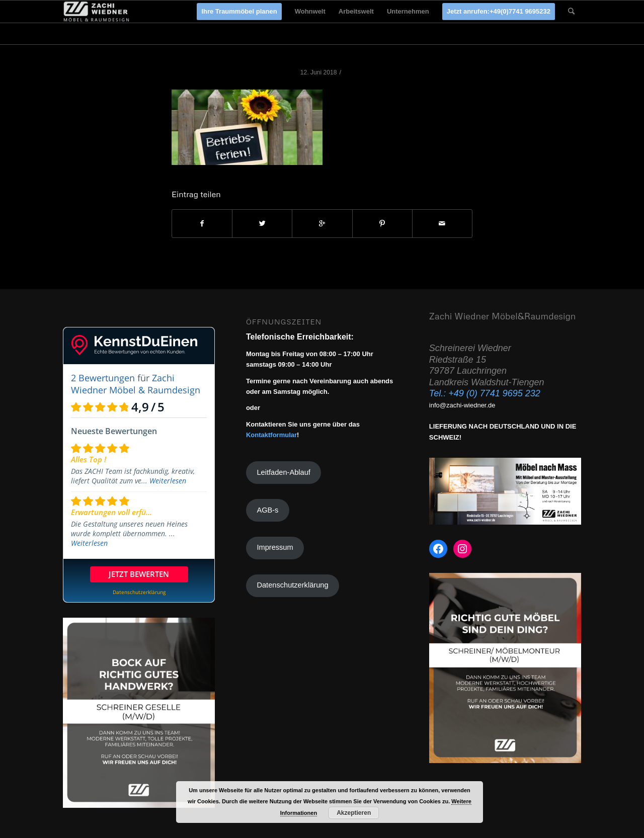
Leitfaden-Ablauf (283, 472)
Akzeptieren (354, 813)
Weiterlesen (168, 481)
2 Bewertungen (103, 378)
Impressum (275, 547)
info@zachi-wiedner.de (462, 405)
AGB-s (267, 510)
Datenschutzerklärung (292, 585)
